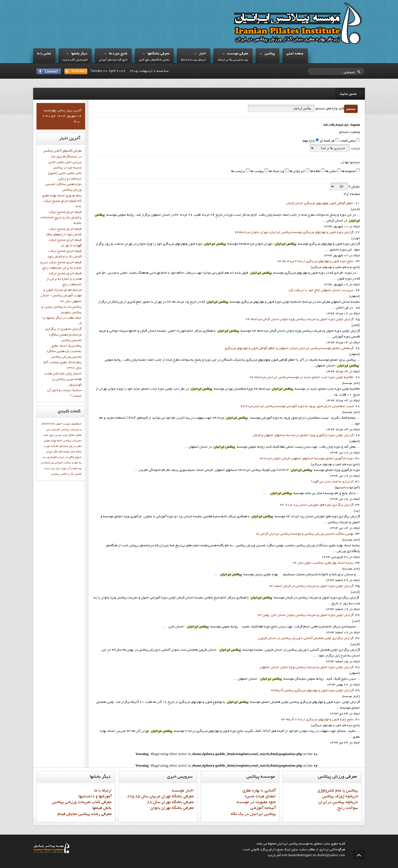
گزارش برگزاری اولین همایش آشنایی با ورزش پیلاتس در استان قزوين (306, 639)
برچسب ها (238, 172)
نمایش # (354, 187)
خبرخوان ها (297, 172)
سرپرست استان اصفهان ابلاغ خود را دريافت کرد (321, 291)
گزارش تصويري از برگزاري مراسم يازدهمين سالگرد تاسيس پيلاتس (63, 335)
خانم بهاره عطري (53, 441)
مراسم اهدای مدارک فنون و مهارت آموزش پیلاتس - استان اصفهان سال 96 (61, 296)
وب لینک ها (276, 172)
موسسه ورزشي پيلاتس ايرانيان (233, 60)
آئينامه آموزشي (263, 808)
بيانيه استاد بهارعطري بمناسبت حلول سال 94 (323, 563)
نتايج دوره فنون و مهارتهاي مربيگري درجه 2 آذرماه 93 (317, 720)
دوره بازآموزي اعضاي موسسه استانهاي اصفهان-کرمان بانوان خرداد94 (306, 459)
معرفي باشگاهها (159, 54)
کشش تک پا (74, 474)
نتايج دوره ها (118, 54)
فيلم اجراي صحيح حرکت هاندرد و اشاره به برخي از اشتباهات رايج (64, 279)
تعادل (78, 435)
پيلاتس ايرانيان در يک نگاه (253, 814)
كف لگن (58, 452)
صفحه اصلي (295, 54)
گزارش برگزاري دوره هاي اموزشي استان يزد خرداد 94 (316, 505)
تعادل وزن (68, 435)
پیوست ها (257, 172)
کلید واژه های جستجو (329, 109)
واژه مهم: (308, 141)
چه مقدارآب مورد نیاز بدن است (63, 469)
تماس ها (330, 172)
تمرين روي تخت (52, 435)
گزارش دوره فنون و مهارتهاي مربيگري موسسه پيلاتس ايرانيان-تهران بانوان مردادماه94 (294, 233)
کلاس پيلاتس (59, 474)
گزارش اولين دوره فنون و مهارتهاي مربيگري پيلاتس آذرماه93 (312, 691)
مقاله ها (315, 172)
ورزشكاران (47, 463)
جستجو (351, 109)
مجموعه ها (348, 172)
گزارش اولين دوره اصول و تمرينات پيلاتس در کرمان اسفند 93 (311, 586)
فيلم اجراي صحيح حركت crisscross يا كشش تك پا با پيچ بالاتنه (61, 218)
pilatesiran (48, 424)
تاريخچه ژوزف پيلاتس (340, 796)
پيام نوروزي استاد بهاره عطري (62, 196)
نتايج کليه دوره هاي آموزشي (113, 60)
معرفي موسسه (238, 54)
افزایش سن (53, 430)
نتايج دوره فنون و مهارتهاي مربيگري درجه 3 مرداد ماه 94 (315, 262)
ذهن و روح (75, 446)
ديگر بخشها (79, 54)
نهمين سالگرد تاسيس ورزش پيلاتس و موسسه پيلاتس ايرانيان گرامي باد (305, 534)
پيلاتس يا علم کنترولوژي (338, 791)
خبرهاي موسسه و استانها (193, 60)
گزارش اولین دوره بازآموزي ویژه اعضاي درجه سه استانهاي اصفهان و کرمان (303, 436)
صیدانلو (64, 446)
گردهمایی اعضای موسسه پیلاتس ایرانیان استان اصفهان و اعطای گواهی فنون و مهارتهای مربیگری (289, 349)
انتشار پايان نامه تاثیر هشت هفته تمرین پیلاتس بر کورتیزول (63, 379)
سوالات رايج (348, 808)
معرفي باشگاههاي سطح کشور (154, 60)
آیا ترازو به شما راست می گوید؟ (332, 482)
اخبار (202, 54)
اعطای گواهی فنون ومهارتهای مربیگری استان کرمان (320, 204)
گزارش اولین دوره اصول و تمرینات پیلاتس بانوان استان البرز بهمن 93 (305, 615)
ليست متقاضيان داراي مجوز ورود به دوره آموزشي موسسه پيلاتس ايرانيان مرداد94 (297, 407)
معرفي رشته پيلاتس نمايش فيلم (85, 814)
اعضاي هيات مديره (260, 796)
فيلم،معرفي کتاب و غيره (75, 60)
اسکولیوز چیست (72, 424)
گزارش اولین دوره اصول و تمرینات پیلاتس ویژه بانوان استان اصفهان (307, 668)
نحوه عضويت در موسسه (256, 802)
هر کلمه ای (327, 141)
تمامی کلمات (348, 141)
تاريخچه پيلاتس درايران (338, 802)
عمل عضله (69, 452)
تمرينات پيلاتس (72, 441)
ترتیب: (355, 149)
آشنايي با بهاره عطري (259, 791)
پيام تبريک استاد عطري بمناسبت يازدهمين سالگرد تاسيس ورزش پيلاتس (64, 352)
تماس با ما (44, 54)
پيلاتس (270, 54)
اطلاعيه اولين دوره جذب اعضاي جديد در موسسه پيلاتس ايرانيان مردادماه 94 (301, 378)
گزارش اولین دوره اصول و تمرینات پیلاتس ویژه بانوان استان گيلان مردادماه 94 (299, 320)
